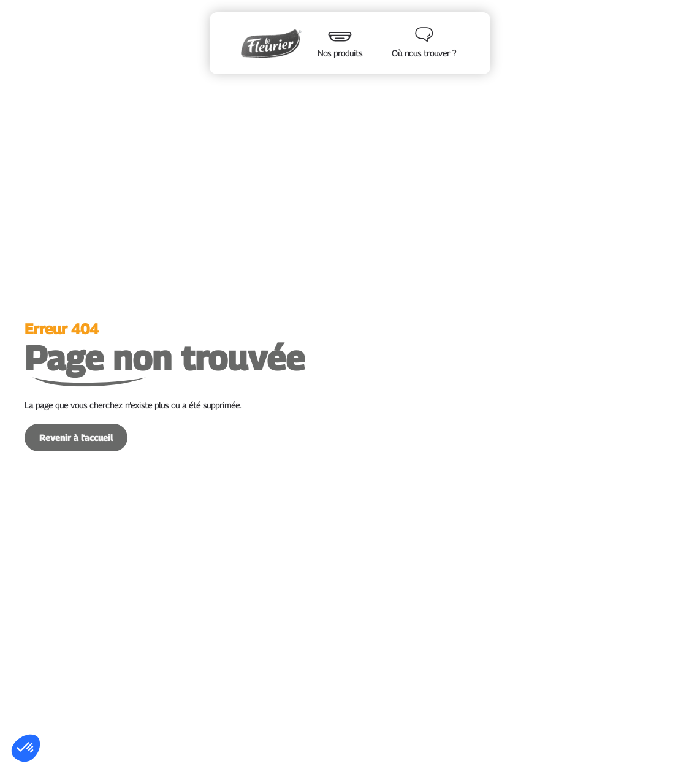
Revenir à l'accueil (76, 438)
